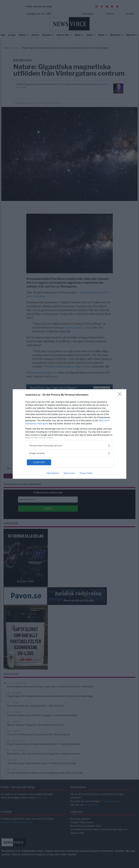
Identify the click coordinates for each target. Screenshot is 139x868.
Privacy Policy (86, 473)
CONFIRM (41, 462)
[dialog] (69, 434)
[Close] (121, 395)
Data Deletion (53, 473)
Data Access (69, 473)
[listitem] (69, 446)
